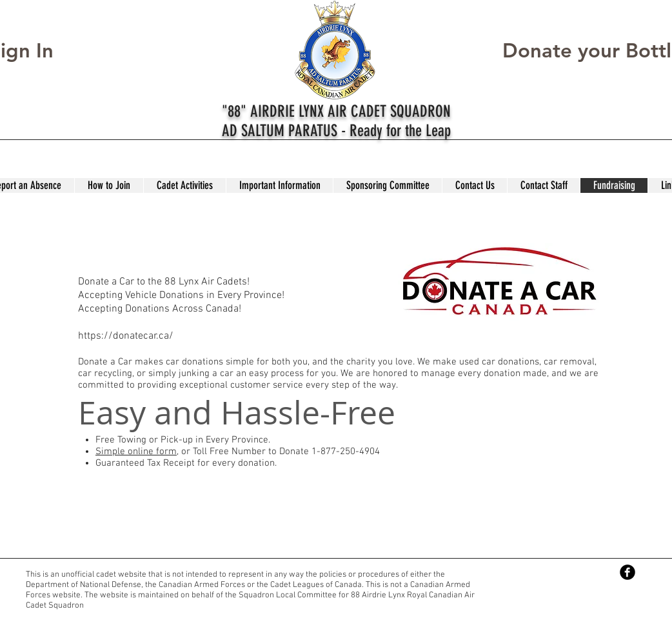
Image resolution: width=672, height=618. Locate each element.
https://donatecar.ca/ (126, 336)
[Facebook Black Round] (628, 572)
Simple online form (136, 452)
